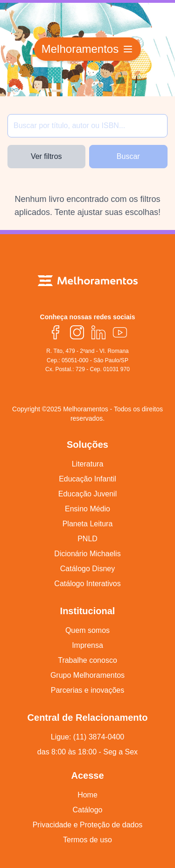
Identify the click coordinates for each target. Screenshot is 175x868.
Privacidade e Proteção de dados (88, 825)
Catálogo (87, 810)
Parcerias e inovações (87, 690)
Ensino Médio (87, 509)
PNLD (87, 539)
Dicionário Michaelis (87, 554)
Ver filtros (46, 156)
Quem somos (87, 630)
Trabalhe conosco (87, 660)
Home (87, 795)
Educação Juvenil (87, 494)
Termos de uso (87, 840)
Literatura (88, 464)
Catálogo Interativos (87, 584)
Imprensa (87, 645)
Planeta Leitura (88, 524)
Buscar (128, 156)
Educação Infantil (87, 479)
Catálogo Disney (87, 569)
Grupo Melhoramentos (87, 675)
